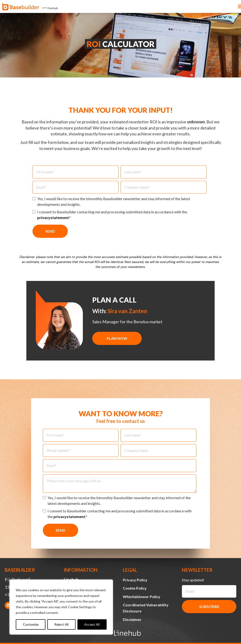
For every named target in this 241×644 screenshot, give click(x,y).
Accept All (92, 624)
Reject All (61, 624)
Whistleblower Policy (142, 597)
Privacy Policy (135, 580)
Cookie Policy (135, 588)
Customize (31, 624)
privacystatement (53, 217)
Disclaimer (132, 619)
